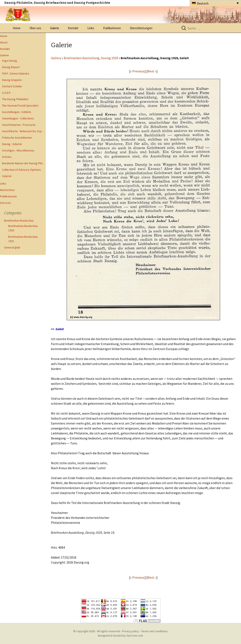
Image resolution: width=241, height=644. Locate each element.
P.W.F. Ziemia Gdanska (16, 73)
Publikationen (112, 28)
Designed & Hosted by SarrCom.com (121, 636)
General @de (12, 247)
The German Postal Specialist (20, 106)
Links (91, 28)
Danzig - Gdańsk (12, 144)
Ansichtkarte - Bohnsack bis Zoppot (24, 131)
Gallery (56, 58)
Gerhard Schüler (12, 86)
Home (17, 28)
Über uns (35, 28)
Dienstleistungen (141, 28)
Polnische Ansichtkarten (17, 138)
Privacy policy (131, 631)
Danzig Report (11, 67)
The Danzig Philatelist (15, 99)
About (4, 42)
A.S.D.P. (6, 93)
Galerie (55, 28)
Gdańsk (7, 176)
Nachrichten (7, 190)
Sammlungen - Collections (18, 118)
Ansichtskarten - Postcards (19, 125)
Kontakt (73, 28)
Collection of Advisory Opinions (22, 170)
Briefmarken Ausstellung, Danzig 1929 (91, 58)
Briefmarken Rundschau (19, 221)
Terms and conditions (154, 631)
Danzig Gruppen (12, 80)
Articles (7, 157)
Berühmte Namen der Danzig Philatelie (24, 163)
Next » (152, 71)
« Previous (137, 71)
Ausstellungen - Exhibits (17, 112)
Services (5, 203)
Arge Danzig (10, 61)
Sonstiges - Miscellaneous (18, 150)
